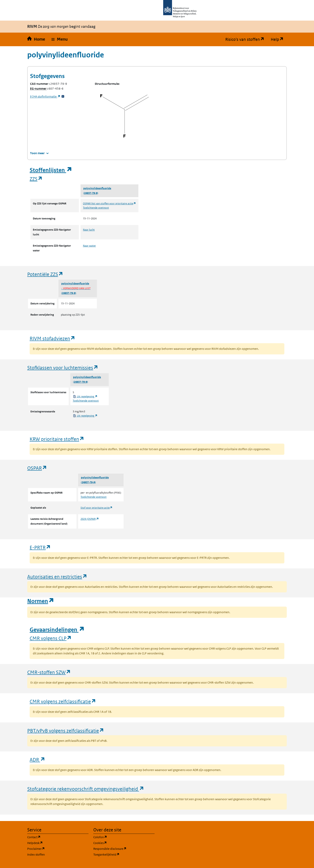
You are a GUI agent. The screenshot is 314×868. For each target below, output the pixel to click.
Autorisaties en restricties (57, 576)
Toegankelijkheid (124, 854)
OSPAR (37, 468)
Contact (53, 837)
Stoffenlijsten (51, 170)
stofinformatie (45, 96)
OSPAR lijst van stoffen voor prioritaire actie (109, 203)
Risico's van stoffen (246, 39)
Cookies (119, 843)
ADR (37, 759)
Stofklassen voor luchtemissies (63, 367)
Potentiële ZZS (45, 274)
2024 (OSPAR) (90, 519)
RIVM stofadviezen (52, 338)
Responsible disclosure (124, 848)
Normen (41, 601)
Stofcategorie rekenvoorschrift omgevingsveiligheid (86, 789)
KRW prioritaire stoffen (57, 439)
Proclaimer (55, 848)
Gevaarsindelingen (57, 630)
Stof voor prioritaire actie (97, 508)
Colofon (119, 837)
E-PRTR (40, 547)
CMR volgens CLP (51, 638)
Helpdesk (54, 843)
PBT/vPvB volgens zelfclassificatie (66, 730)
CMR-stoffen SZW (49, 672)
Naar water (89, 246)
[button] (60, 39)
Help (279, 39)
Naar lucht (89, 230)
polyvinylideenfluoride (97, 188)
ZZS (36, 179)
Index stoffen (36, 854)
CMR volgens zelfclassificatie (63, 701)
